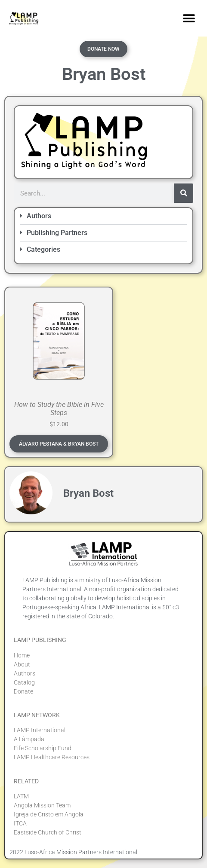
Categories (43, 249)
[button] (189, 18)
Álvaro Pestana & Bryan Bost (59, 444)
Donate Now (103, 49)
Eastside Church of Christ (48, 832)
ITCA (20, 823)
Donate (23, 691)
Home (22, 655)
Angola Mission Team (42, 805)
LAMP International (40, 730)
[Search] (184, 193)
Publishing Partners (57, 233)
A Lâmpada (29, 739)
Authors (39, 216)
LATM (21, 796)
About (22, 664)
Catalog (24, 682)
